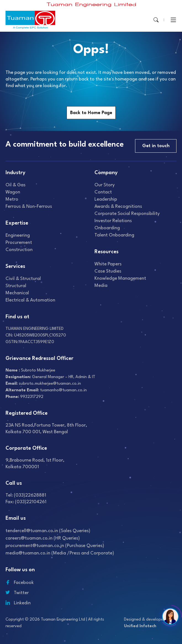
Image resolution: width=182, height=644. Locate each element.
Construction (19, 250)
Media (101, 286)
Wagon (13, 192)
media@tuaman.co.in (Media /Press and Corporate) (60, 553)
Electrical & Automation (30, 300)
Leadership (106, 199)
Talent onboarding (114, 235)
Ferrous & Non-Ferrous (29, 207)
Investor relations (113, 221)
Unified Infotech (140, 626)
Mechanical (17, 293)
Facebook (20, 583)
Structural (16, 286)
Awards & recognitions (118, 207)
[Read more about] (91, 5)
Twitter (17, 593)
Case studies (108, 271)
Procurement (19, 243)
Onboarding (107, 228)
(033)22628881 (30, 495)
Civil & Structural (23, 279)
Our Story (105, 185)
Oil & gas (15, 185)
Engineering (18, 235)
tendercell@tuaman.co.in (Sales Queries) (48, 531)
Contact (103, 192)
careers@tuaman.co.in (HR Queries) (43, 538)
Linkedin (18, 603)
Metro (12, 199)
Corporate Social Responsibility (127, 214)
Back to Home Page (91, 113)
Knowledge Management (120, 278)
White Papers (108, 264)
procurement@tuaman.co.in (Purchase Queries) (55, 546)
